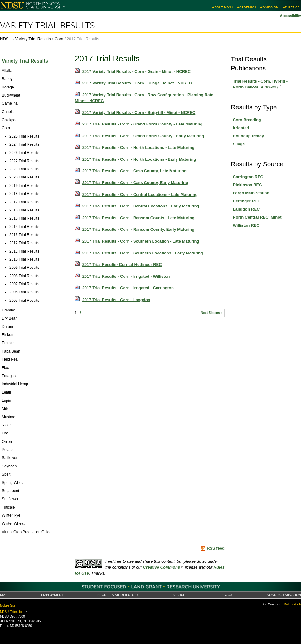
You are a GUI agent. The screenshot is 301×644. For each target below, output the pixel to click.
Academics (247, 7)
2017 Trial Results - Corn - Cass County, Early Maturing (135, 183)
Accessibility (290, 16)
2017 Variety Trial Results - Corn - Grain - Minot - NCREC (136, 71)
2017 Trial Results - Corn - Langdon (116, 300)
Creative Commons (162, 567)
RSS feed (216, 548)
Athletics (291, 7)
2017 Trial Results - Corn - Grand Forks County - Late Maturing (143, 124)
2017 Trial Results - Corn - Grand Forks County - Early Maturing (143, 136)
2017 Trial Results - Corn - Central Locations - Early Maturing (141, 206)
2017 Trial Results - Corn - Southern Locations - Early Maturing (143, 253)
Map (4, 595)
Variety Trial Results (47, 26)
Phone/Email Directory (118, 595)
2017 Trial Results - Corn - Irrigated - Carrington (128, 288)
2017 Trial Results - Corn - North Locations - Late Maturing (138, 147)
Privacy (226, 595)
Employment (52, 595)
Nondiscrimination (284, 595)
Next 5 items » (212, 313)
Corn (59, 39)
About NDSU (223, 7)
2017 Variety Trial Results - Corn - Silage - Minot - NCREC (137, 83)
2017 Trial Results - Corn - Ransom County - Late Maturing (138, 218)
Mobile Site (8, 606)
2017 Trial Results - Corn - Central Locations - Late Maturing (140, 194)
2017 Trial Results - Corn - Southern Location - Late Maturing (141, 241)
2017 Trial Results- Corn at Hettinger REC (122, 265)
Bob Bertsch (293, 604)
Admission (269, 7)
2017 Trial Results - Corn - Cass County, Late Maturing (134, 171)
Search (179, 595)
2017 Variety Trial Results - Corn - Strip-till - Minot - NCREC (139, 113)
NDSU (6, 39)
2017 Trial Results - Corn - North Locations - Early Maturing (139, 159)
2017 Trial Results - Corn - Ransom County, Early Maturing (138, 229)
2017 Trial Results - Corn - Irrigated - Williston (126, 276)
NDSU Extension (12, 612)
